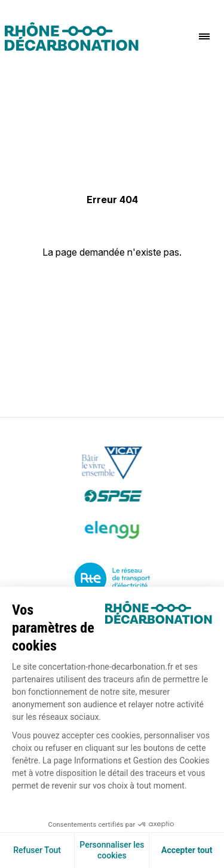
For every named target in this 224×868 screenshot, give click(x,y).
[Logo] (72, 36)
